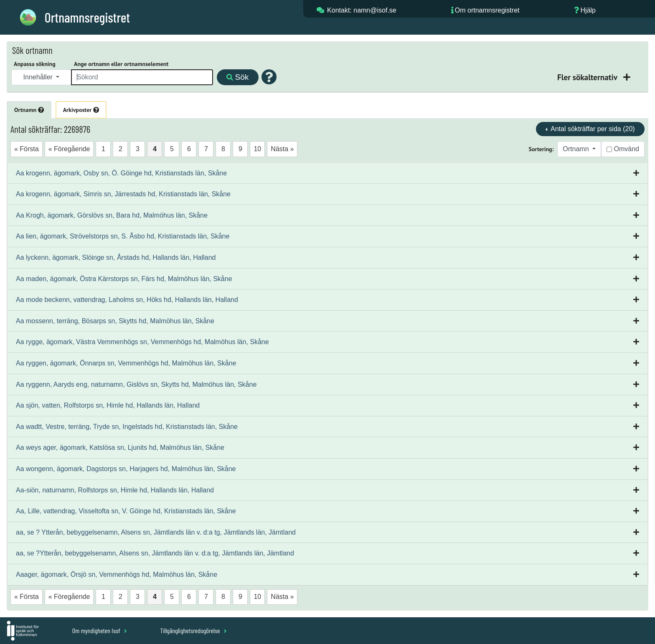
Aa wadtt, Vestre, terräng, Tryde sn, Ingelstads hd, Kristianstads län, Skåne (127, 427)
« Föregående (69, 149)
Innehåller (39, 77)
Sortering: (541, 149)
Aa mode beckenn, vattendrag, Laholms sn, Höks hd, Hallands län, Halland (127, 300)
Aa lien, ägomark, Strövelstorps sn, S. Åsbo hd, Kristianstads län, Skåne (123, 236)
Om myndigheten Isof (100, 630)
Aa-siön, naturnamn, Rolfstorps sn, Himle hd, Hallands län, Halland (115, 490)
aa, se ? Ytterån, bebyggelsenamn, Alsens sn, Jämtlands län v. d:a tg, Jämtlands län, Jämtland (156, 532)
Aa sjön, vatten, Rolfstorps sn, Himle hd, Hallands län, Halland (108, 405)
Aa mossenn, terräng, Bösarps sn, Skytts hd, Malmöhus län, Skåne (115, 321)
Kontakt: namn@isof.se (362, 10)
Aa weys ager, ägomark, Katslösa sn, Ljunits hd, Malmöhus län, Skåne (120, 448)
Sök (237, 77)
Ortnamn (29, 110)
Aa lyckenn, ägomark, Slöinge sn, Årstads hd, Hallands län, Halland (116, 257)
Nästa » (282, 149)
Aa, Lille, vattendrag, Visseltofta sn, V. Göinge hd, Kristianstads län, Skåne (126, 511)
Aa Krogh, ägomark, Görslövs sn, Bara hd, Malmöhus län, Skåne (112, 215)
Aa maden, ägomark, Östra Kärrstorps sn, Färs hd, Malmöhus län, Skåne (124, 279)
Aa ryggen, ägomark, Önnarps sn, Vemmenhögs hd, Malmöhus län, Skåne (126, 363)
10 (257, 149)
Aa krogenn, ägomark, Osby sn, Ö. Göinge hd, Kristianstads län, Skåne (121, 173)
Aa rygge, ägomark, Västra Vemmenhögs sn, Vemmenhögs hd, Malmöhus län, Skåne (142, 342)
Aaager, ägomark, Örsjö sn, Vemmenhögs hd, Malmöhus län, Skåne (117, 574)
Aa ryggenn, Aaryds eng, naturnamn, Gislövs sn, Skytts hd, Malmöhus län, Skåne (136, 384)
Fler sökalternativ (588, 77)
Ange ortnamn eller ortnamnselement (121, 64)
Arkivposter (81, 110)
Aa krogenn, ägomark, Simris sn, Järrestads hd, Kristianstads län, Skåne (123, 194)
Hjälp (588, 10)
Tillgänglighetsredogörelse (193, 630)
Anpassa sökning (35, 64)
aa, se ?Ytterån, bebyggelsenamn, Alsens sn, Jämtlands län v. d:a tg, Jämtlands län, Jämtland (155, 553)
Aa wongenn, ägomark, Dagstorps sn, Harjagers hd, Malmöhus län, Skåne (126, 469)
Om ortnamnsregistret (487, 10)
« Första (27, 149)
